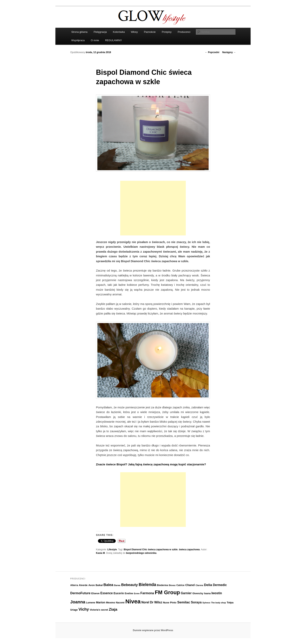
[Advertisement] (153, 208)
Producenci (184, 32)
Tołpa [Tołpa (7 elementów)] (230, 603)
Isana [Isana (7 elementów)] (207, 593)
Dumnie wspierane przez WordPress (153, 630)
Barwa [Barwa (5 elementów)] (117, 585)
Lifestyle (112, 550)
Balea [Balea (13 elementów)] (108, 585)
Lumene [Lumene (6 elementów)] (91, 603)
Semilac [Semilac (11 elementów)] (184, 602)
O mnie (95, 40)
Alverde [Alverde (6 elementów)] (83, 585)
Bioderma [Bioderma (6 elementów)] (162, 585)
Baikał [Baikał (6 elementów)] (99, 585)
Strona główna (79, 32)
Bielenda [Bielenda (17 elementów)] (147, 585)
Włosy (134, 32)
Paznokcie (150, 32)
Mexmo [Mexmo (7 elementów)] (111, 603)
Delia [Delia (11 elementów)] (208, 585)
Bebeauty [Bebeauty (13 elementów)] (129, 585)
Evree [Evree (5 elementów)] (137, 593)
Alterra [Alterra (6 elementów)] (74, 585)
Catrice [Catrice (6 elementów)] (180, 585)
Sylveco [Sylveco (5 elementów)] (206, 603)
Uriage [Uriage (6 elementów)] (74, 610)
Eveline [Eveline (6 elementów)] (129, 593)
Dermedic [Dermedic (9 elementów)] (220, 585)
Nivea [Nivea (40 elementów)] (133, 601)
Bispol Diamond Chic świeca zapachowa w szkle (151, 550)
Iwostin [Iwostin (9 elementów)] (217, 593)
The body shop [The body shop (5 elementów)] (219, 603)
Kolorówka (119, 32)
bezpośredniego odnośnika (141, 553)
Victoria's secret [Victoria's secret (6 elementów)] (99, 610)
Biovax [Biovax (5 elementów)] (172, 585)
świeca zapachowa (189, 550)
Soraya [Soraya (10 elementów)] (196, 602)
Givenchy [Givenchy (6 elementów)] (198, 593)
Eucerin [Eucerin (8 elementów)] (119, 593)
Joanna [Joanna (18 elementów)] (78, 602)
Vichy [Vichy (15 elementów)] (84, 609)
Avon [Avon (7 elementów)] (92, 585)
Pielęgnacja (100, 32)
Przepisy (167, 32)
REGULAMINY (114, 40)
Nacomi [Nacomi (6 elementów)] (120, 603)
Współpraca (78, 40)
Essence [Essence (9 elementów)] (106, 593)
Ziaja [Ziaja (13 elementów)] (113, 609)
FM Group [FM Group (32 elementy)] (167, 592)
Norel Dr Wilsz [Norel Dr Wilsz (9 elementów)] (152, 602)
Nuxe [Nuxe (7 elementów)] (166, 603)
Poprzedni (212, 52)
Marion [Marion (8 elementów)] (101, 602)
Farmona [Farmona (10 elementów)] (147, 593)
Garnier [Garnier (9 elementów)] (186, 593)
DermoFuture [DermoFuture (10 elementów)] (80, 593)
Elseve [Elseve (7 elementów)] (95, 593)
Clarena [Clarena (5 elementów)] (199, 585)
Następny (229, 52)
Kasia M (100, 553)
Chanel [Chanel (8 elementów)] (190, 585)
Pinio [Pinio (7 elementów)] (173, 603)
